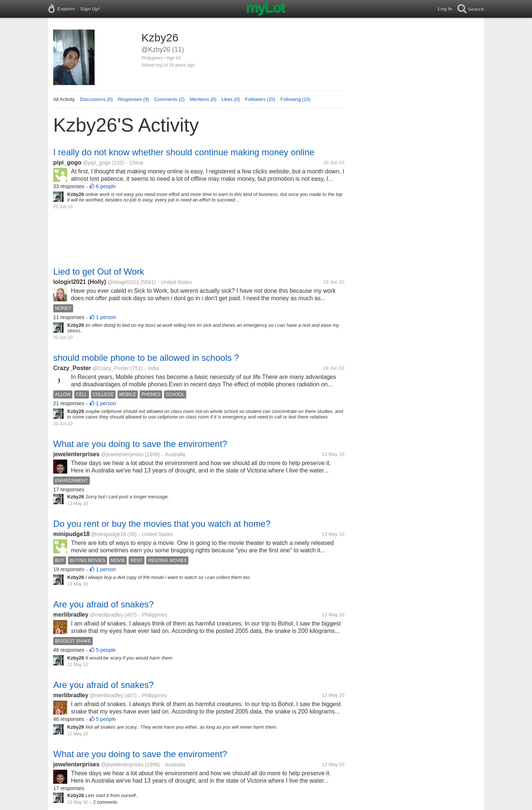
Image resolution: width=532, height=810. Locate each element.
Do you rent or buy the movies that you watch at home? (162, 524)
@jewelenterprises (122, 454)
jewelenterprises (76, 454)
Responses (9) (134, 99)
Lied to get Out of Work (99, 272)
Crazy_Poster (72, 368)
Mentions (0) (203, 99)
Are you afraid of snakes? (103, 604)
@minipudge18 (108, 534)
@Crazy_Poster (111, 368)
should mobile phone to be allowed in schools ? (146, 358)
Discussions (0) (96, 99)
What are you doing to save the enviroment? (140, 444)
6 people (106, 186)
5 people (106, 650)
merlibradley (71, 615)
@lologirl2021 (123, 282)
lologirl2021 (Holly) (80, 282)
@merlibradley (106, 615)
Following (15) (296, 99)
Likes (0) (231, 99)
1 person (106, 317)
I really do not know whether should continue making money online (184, 152)
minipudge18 (71, 534)
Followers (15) (260, 99)
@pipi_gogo (97, 163)
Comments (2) (169, 99)
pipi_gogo (67, 162)
